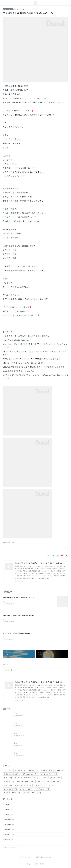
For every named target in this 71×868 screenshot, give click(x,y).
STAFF (60, 771)
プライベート (40, 778)
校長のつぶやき (8, 9)
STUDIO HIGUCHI (32, 793)
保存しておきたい (30, 774)
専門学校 (9, 782)
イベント (49, 786)
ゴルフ (8, 771)
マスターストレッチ (23, 786)
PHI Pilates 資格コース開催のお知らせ (18, 616)
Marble (33, 771)
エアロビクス (10, 790)
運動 (8, 786)
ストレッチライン (49, 774)
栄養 (38, 786)
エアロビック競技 (12, 793)
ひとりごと (44, 782)
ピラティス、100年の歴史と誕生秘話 (17, 634)
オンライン (20, 771)
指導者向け (47, 771)
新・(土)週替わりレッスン (23, 754)
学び (8, 778)
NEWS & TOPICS (26, 782)
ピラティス (26, 790)
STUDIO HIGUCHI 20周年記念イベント (18, 598)
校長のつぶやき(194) (9, 543)
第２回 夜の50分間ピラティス (24, 744)
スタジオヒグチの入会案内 (23, 724)
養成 (56, 782)
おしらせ (55, 778)
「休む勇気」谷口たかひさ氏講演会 (26, 713)
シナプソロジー (42, 790)
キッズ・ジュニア (23, 778)
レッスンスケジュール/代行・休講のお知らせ (29, 734)
